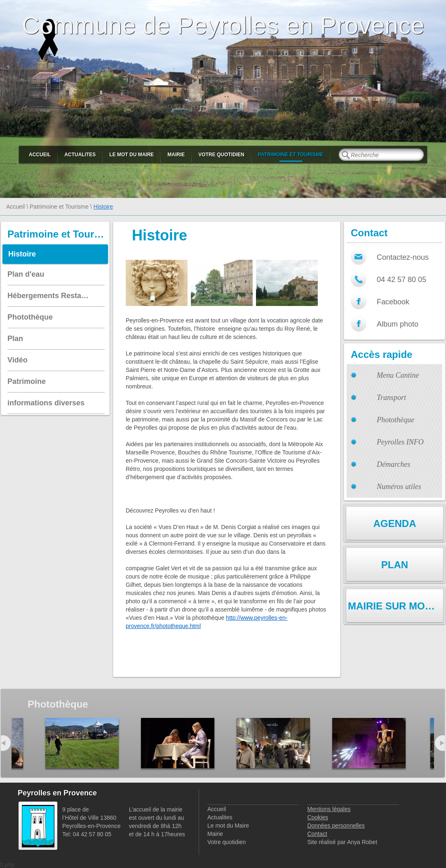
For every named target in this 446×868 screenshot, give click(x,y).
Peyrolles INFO (400, 442)
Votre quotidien (221, 155)
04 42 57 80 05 (401, 280)
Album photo (398, 324)
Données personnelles (336, 826)
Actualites (80, 155)
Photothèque (396, 420)
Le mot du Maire (131, 155)
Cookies (318, 817)
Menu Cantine (398, 375)
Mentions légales (329, 809)
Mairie (176, 155)
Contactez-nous (403, 257)
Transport (391, 398)
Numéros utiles (399, 487)
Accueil (40, 155)
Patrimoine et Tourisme (291, 155)
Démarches (393, 464)
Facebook (393, 302)
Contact (317, 834)
